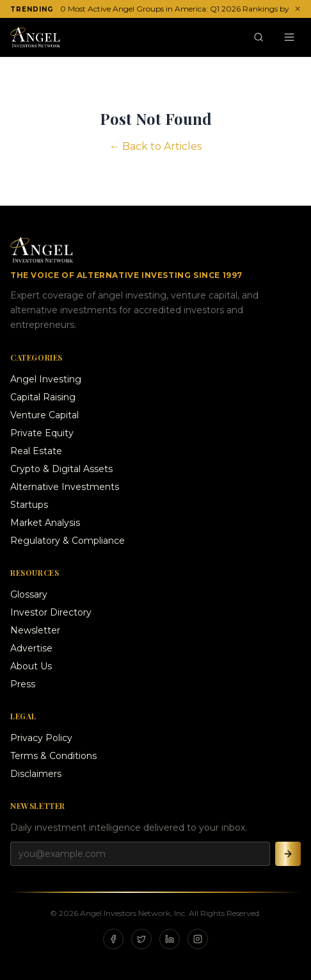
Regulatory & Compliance (68, 541)
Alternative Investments (65, 487)
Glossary (29, 594)
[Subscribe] (288, 854)
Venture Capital (44, 415)
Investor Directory (51, 612)
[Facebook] (113, 939)
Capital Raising (43, 397)
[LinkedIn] (170, 939)
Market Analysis (45, 523)
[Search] (259, 37)
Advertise (31, 648)
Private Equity (42, 433)
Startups (29, 505)
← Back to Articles (155, 146)
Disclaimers (36, 774)
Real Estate (36, 451)
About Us (31, 666)
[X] (141, 939)
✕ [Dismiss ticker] (298, 9)
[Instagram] (198, 939)
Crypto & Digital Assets (61, 469)
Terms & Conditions (53, 756)
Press (23, 684)
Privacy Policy (41, 738)
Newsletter (35, 630)
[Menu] (289, 37)
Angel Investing (46, 379)
